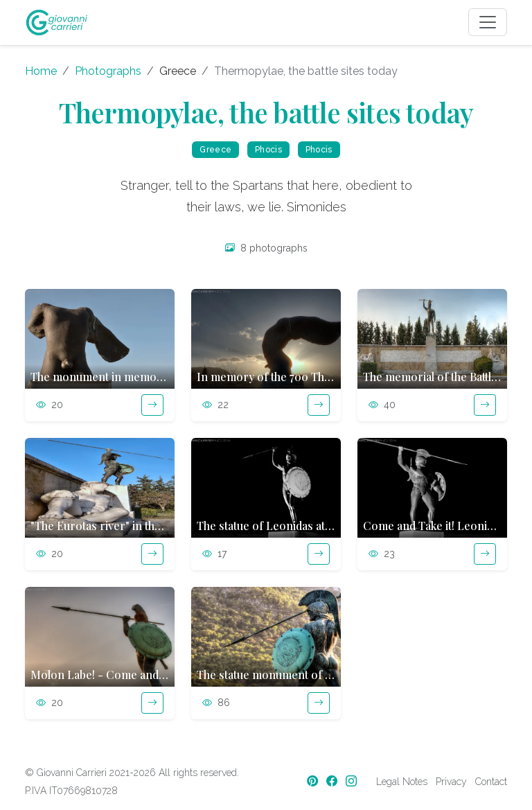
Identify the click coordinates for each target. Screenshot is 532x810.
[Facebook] (333, 781)
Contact (491, 782)
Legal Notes (402, 782)
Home (41, 71)
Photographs (108, 71)
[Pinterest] (314, 781)
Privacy (451, 782)
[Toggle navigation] (488, 22)
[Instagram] (353, 781)
